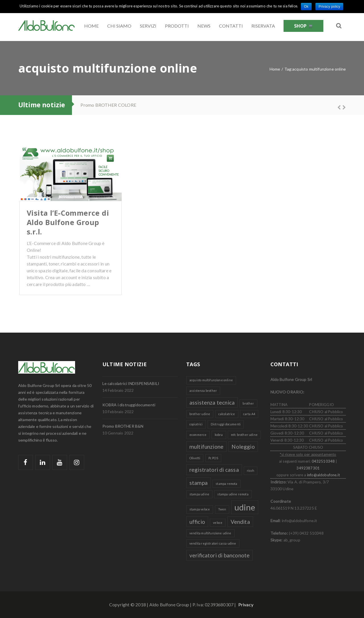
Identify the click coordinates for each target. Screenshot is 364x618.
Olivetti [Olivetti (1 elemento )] (195, 458)
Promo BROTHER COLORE (108, 105)
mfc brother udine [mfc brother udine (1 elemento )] (244, 435)
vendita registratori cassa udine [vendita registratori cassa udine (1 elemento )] (213, 543)
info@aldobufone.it (323, 475)
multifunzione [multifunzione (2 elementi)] (206, 447)
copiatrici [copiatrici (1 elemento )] (196, 424)
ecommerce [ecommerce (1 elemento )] (198, 435)
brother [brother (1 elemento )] (248, 403)
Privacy (246, 604)
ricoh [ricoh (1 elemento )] (251, 470)
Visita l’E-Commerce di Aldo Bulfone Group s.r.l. (68, 222)
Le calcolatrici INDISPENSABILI (131, 383)
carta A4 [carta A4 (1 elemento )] (249, 414)
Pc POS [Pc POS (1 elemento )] (213, 458)
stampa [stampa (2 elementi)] (198, 483)
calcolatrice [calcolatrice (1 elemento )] (227, 414)
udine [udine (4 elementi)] (245, 507)
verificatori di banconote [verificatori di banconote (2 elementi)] (220, 555)
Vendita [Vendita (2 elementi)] (240, 522)
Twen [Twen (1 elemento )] (222, 509)
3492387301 (308, 468)
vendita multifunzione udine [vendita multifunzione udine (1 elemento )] (210, 533)
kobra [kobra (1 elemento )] (219, 435)
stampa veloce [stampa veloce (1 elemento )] (200, 509)
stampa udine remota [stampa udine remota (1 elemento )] (233, 494)
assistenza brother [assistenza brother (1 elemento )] (203, 391)
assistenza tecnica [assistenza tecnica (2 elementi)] (212, 402)
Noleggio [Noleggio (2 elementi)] (243, 447)
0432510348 (323, 461)
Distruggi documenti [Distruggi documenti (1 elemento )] (226, 424)
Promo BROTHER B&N (123, 426)
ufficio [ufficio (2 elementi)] (197, 522)
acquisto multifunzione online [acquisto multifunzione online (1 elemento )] (211, 380)
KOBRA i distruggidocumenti (129, 405)
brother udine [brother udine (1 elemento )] (200, 414)
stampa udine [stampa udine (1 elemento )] (199, 494)
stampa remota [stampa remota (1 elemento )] (226, 484)
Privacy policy (329, 7)
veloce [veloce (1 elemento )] (218, 523)
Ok (306, 7)
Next (342, 107)
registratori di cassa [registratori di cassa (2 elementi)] (214, 470)
